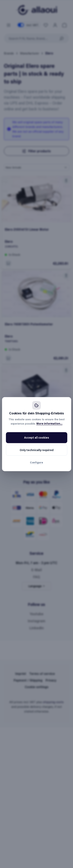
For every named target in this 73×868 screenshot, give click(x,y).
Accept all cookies (37, 438)
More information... (49, 423)
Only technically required (37, 450)
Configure (36, 462)
